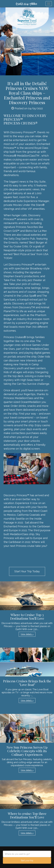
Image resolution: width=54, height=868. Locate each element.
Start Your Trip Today (27, 571)
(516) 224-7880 (26, 4)
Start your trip (27, 861)
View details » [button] (27, 634)
